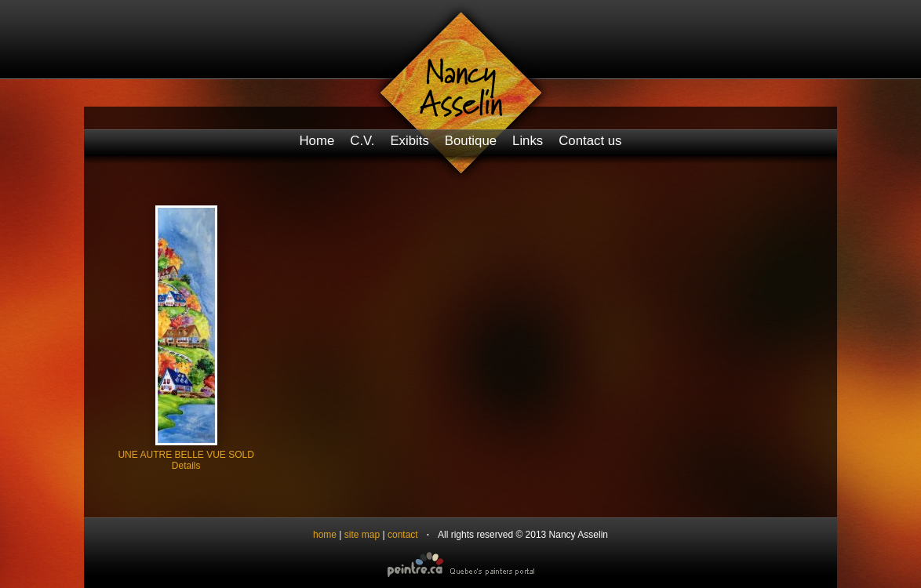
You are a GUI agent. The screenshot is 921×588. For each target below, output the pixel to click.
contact (403, 535)
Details (186, 466)
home (325, 535)
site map (362, 535)
